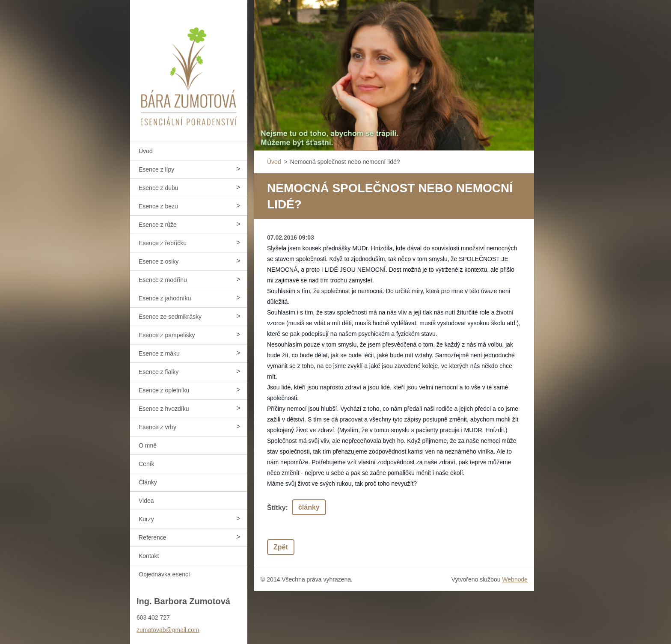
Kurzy (146, 519)
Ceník (147, 464)
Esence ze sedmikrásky (170, 317)
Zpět (281, 547)
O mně (148, 445)
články (309, 507)
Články (148, 482)
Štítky (276, 508)
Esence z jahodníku (165, 298)
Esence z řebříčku (163, 243)
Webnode (515, 579)
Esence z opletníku (164, 390)
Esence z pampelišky (167, 335)
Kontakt (149, 556)
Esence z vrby (157, 427)
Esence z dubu (159, 188)
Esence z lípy (156, 169)
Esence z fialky (159, 372)
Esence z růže (158, 225)
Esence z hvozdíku (164, 409)
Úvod (146, 151)
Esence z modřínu (163, 280)
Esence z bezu (158, 206)
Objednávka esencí (164, 574)
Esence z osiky (159, 261)
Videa (146, 501)
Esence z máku (159, 353)
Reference (153, 537)
